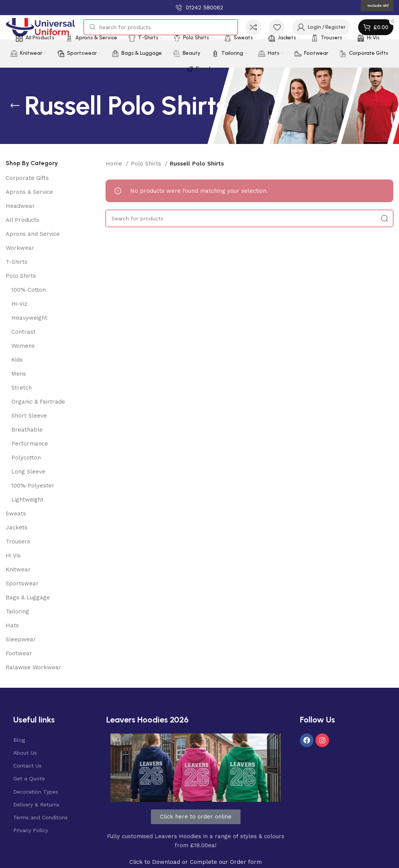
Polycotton (26, 458)
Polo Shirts (21, 276)
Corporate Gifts (27, 178)
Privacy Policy (31, 830)
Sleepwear (21, 639)
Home (115, 164)
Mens (19, 374)
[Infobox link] (199, 8)
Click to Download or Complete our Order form (196, 862)
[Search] (161, 27)
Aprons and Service (33, 234)
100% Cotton (29, 290)
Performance (30, 444)
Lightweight (27, 500)
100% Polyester (33, 486)
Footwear (19, 653)
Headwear (20, 206)
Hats (12, 625)
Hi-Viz (19, 304)
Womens (23, 346)
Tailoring (17, 611)
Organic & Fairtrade (38, 402)
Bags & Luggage (28, 597)
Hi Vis (13, 555)
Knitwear (18, 569)
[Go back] (15, 106)
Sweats (16, 514)
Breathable (27, 430)
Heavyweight (29, 318)
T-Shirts (17, 262)
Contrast (23, 332)
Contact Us (27, 766)
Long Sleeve (28, 472)
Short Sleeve (29, 416)
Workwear (20, 248)
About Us (25, 753)
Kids (17, 360)
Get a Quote (29, 778)
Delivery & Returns (36, 805)
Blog (19, 740)
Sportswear (22, 583)
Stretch (22, 388)
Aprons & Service (29, 192)
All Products (23, 220)
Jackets (17, 528)
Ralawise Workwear (33, 667)
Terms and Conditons (40, 817)
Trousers (18, 542)
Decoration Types (36, 792)
